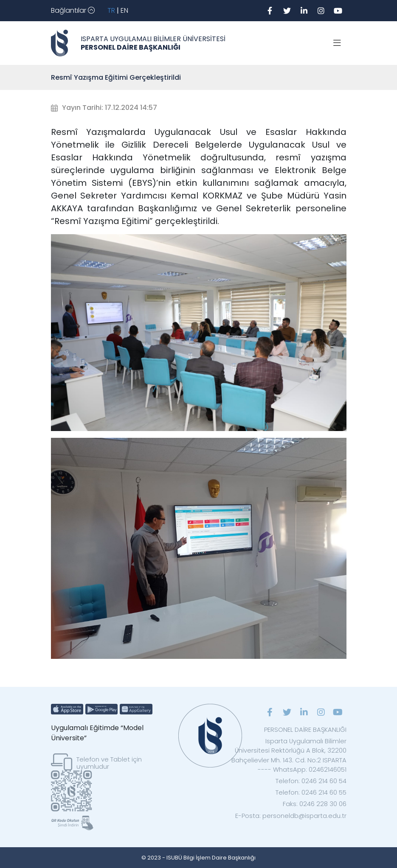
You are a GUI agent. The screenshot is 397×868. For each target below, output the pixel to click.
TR (111, 10)
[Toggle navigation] (73, 11)
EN (124, 10)
